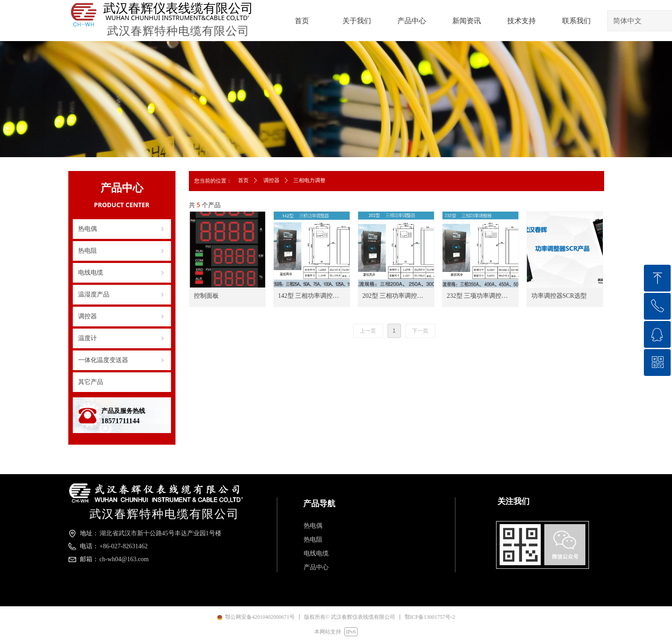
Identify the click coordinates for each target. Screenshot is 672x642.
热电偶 (122, 229)
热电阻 (122, 251)
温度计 (122, 338)
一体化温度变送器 (122, 360)
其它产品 (91, 382)
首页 (243, 180)
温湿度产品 (122, 295)
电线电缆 (122, 273)
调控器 (122, 317)
